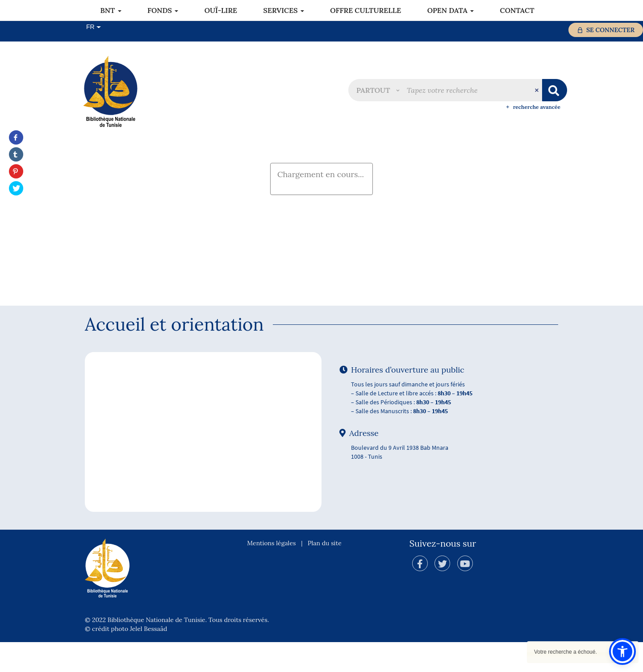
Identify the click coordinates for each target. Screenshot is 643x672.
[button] (378, 90)
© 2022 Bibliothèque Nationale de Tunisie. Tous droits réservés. (177, 650)
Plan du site (325, 573)
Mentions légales (271, 573)
